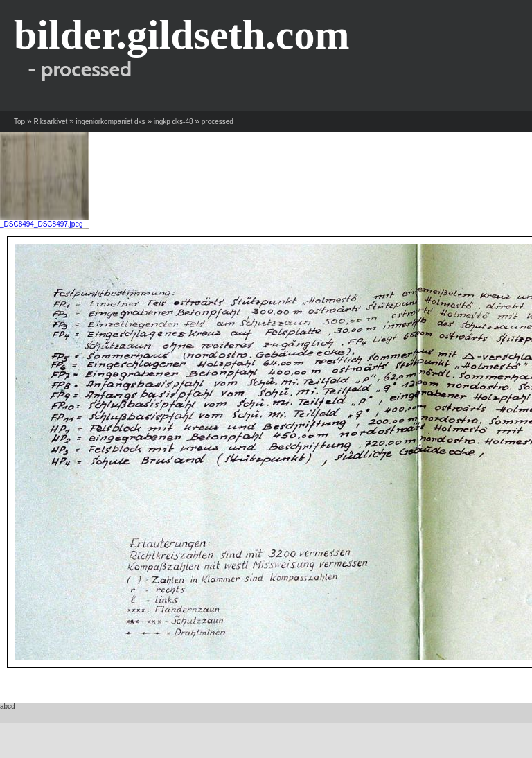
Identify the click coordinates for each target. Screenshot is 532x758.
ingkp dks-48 (174, 122)
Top (19, 122)
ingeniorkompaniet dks (111, 122)
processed (218, 122)
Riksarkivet (50, 122)
